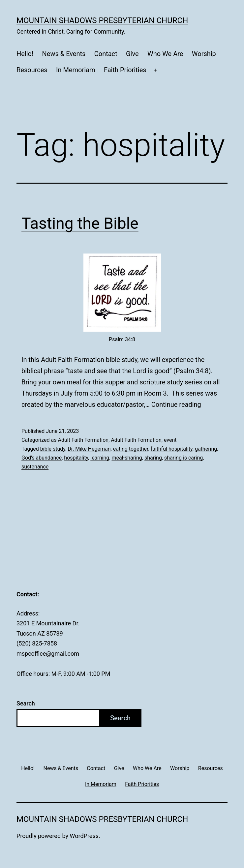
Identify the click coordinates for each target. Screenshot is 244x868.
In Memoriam (76, 70)
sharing (153, 458)
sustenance (35, 467)
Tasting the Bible (80, 223)
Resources (32, 70)
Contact (106, 54)
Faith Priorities (125, 70)
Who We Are (165, 54)
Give (132, 54)
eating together (131, 449)
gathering (206, 449)
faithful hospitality (172, 449)
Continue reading (176, 404)
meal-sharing (127, 458)
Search (26, 703)
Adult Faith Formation (83, 440)
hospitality (76, 458)
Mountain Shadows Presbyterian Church (102, 20)
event (170, 440)
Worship (204, 54)
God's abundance (42, 458)
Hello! (25, 54)
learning (100, 458)
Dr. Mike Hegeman (89, 449)
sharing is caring (183, 458)
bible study (53, 449)
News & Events (64, 54)
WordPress (84, 836)
